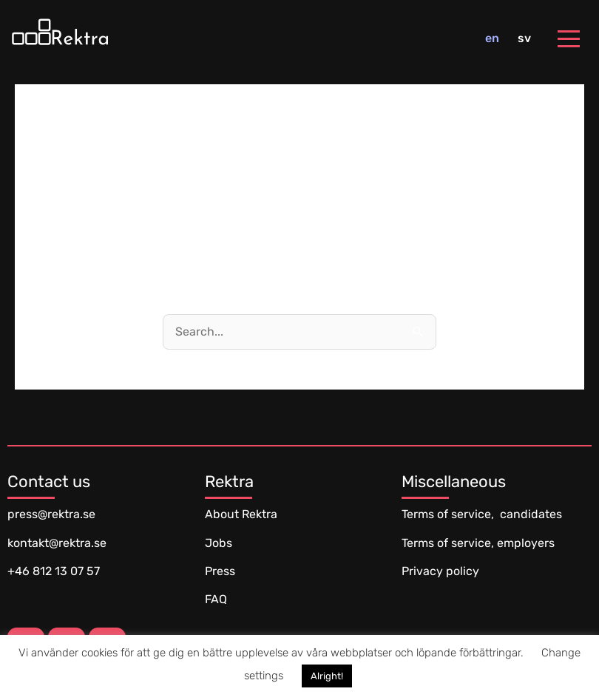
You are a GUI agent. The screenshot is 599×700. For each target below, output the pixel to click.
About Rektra (241, 514)
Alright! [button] (327, 676)
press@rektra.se (51, 514)
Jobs (219, 543)
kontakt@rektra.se (57, 543)
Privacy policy (440, 571)
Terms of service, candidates (482, 514)
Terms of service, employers (478, 543)
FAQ (216, 599)
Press (220, 571)
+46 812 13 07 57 (54, 571)
